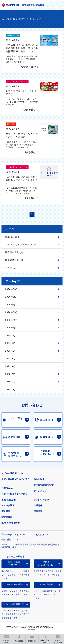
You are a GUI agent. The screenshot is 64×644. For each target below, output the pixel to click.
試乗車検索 (7, 517)
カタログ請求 (8, 506)
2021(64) (10, 366)
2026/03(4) (11, 312)
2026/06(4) (11, 289)
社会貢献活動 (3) (14, 252)
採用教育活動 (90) (15, 260)
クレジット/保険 (42, 500)
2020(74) (10, 374)
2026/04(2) (11, 305)
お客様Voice (8, 488)
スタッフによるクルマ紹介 (14, 494)
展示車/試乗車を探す (44, 485)
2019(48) (10, 382)
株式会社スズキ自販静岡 (33, 5)
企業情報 (38, 506)
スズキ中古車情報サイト (14, 604)
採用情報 (38, 511)
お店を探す (39, 479)
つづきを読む (28, 67)
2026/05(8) (11, 297)
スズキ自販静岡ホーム (12, 473)
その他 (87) (11, 268)
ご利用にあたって (42, 535)
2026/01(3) (11, 328)
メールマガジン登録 (14, 584)
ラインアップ (40, 491)
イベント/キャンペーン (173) (20, 245)
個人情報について (10, 539)
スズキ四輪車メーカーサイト (14, 563)
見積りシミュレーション (46, 563)
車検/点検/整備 (9, 500)
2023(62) (10, 351)
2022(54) (10, 358)
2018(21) (10, 389)
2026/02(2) (11, 320)
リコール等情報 (46, 584)
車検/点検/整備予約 (11, 523)
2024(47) (10, 343)
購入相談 (6, 511)
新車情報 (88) (12, 237)
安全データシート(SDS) (13, 535)
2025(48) (10, 335)
